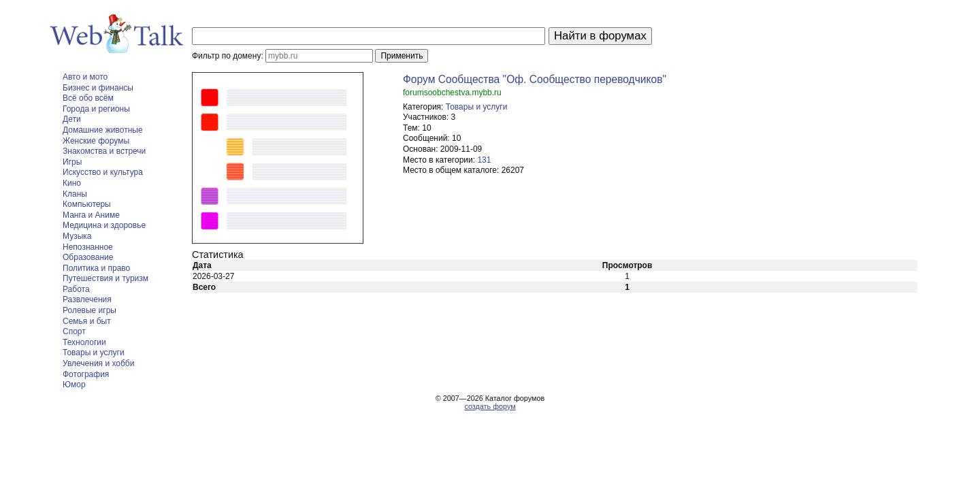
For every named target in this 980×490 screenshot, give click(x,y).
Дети (72, 119)
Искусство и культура (103, 172)
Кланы (75, 194)
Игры (72, 162)
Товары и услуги (94, 353)
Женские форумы (96, 141)
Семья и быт (87, 321)
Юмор (74, 385)
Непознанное (88, 247)
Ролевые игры (89, 310)
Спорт (74, 331)
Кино (72, 183)
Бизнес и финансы (98, 88)
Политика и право (96, 268)
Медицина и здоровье (104, 225)
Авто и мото (85, 77)
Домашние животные (103, 130)
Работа (76, 289)
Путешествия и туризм (105, 278)
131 (484, 160)
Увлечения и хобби (98, 363)
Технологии (84, 342)
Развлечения (87, 299)
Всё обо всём (88, 98)
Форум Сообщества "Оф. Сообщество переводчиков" (535, 79)
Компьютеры (87, 204)
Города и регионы (96, 109)
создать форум (490, 406)
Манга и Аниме (91, 215)
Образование (88, 257)
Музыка (77, 236)
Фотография (86, 374)
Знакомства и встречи (104, 151)
